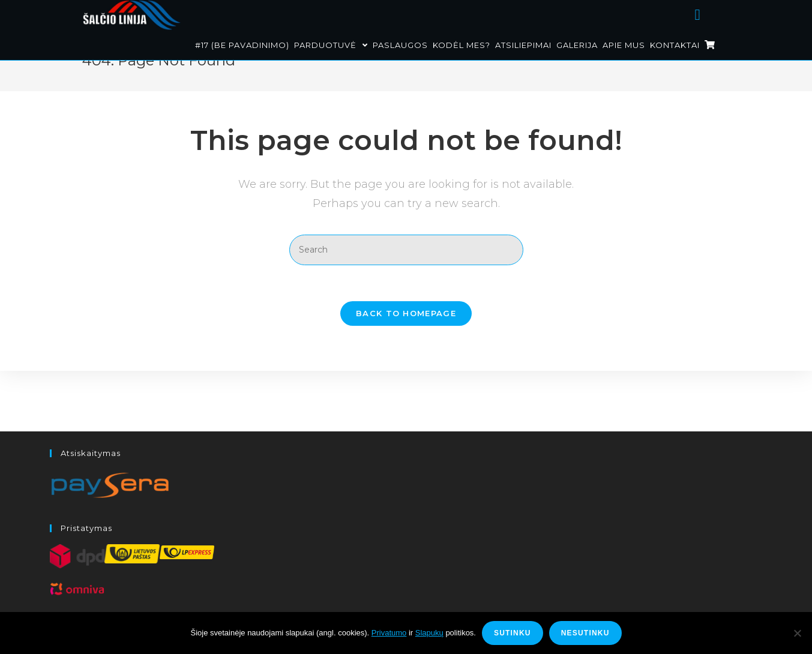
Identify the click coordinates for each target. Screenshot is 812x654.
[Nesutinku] (797, 633)
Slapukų (429, 633)
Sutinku (513, 633)
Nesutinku (585, 633)
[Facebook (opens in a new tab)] (713, 13)
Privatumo (389, 633)
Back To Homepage (406, 343)
